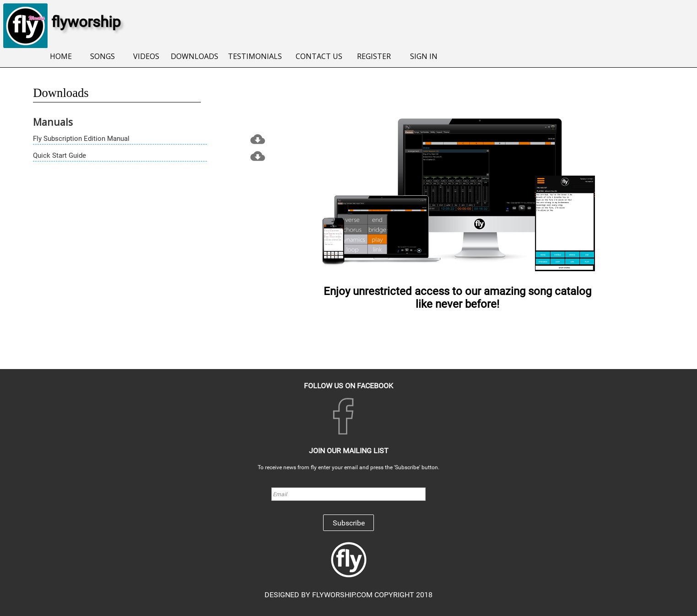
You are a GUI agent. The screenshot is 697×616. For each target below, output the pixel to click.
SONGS (103, 56)
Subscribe (349, 523)
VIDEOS (146, 56)
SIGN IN (424, 56)
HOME (61, 56)
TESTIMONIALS (255, 56)
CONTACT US (319, 56)
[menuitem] (61, 57)
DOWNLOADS (195, 56)
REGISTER (374, 56)
